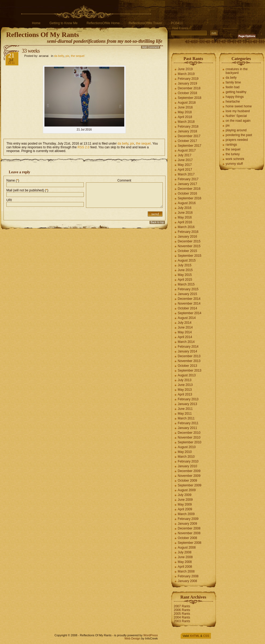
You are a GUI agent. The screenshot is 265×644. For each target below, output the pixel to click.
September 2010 (190, 442)
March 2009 (186, 514)
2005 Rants (182, 614)
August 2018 (187, 103)
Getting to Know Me (63, 23)
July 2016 (185, 208)
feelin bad (233, 87)
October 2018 (187, 93)
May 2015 (185, 275)
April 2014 (185, 337)
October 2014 (187, 308)
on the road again (238, 121)
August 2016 (187, 203)
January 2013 (187, 404)
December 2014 (189, 299)
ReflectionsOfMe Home (103, 23)
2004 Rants (182, 617)
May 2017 (185, 165)
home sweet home (239, 106)
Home (36, 23)
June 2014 (185, 327)
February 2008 (188, 576)
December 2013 (189, 356)
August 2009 (187, 490)
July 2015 (185, 265)
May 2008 (185, 562)
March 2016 (186, 227)
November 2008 (189, 533)
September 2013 (190, 371)
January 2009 (187, 524)
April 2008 (185, 567)
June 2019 (185, 69)
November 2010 (189, 437)
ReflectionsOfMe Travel (145, 23)
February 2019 (188, 79)
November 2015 (189, 246)
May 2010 (185, 452)
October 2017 (187, 141)
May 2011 (185, 414)
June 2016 (185, 213)
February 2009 (188, 519)
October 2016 (187, 193)
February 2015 (188, 289)
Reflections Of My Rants (43, 35)
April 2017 (185, 170)
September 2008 (190, 543)
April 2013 (185, 394)
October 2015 (187, 251)
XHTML (195, 636)
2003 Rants (182, 621)
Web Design (132, 638)
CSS (206, 636)
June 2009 (185, 500)
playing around (236, 130)
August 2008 (187, 548)
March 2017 (186, 174)
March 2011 (186, 418)
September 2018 (190, 98)
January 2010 (187, 466)
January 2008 (187, 581)
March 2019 (186, 74)
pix (67, 56)
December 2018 (189, 88)
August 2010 (187, 447)
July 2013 (185, 380)
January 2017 (187, 184)
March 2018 (186, 122)
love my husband (238, 111)
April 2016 (185, 222)
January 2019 (187, 83)
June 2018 (185, 107)
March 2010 (186, 457)
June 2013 (185, 385)
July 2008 (185, 552)
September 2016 (190, 198)
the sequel (78, 56)
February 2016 (188, 232)
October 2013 (187, 366)
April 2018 (185, 117)
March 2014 (186, 342)
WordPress (151, 635)
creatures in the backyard (237, 71)
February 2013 (188, 399)
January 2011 (187, 428)
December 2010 (189, 433)
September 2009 (190, 485)
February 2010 (188, 461)
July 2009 (185, 495)
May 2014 (185, 332)
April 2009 (185, 509)
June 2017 (185, 160)
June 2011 (185, 409)
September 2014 (190, 313)
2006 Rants (182, 610)
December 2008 (189, 528)
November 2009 (189, 476)
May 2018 (185, 112)
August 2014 (187, 318)
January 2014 (187, 351)
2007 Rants (182, 606)
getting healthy (236, 92)
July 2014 (185, 323)
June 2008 (185, 557)
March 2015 (186, 284)
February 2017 (188, 179)
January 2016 (187, 237)
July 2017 (185, 155)
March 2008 (186, 571)
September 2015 (190, 256)
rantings (231, 145)
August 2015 (187, 260)
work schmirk (235, 159)
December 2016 (189, 189)
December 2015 (189, 241)
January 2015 (187, 294)
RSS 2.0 (84, 147)
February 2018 (188, 127)
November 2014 (189, 304)
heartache (233, 102)
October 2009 (187, 481)
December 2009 (189, 471)
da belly (59, 56)
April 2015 (185, 280)
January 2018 (187, 131)
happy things (235, 97)
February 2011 (188, 423)
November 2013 (189, 361)
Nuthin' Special (236, 116)
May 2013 (185, 390)
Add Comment (151, 47)
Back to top (157, 222)
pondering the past (239, 135)
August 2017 (187, 150)
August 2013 (187, 375)
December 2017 (189, 136)
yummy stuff (234, 164)
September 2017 (190, 146)
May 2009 (185, 504)
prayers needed (237, 140)
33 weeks (31, 51)
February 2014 (188, 347)
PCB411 (177, 23)
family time (233, 82)
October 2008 (187, 538)
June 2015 (185, 270)
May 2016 (185, 217)
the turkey (233, 154)
